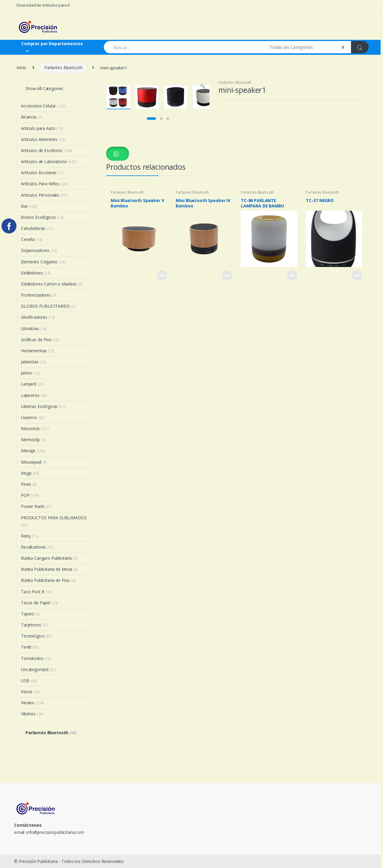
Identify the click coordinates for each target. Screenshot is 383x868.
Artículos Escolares (43, 173)
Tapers (30, 614)
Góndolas (34, 328)
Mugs (30, 473)
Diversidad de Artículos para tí (43, 5)
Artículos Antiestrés (43, 139)
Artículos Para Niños (44, 184)
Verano (32, 703)
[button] (118, 257)
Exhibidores (36, 273)
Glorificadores (38, 317)
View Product (162, 379)
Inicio (21, 67)
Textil (30, 647)
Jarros (30, 373)
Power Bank (36, 506)
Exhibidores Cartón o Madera (51, 284)
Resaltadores (37, 547)
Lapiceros (34, 395)
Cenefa (31, 239)
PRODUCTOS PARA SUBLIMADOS (54, 521)
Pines (29, 484)
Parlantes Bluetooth (63, 67)
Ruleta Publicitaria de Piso (48, 580)
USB (29, 680)
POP (30, 495)
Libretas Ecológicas (43, 406)
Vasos (31, 692)
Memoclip (33, 440)
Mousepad (34, 462)
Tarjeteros (35, 625)
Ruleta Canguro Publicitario (49, 558)
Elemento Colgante (43, 262)
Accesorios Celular (43, 106)
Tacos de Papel (39, 603)
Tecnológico (37, 636)
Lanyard (32, 384)
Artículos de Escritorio (46, 150)
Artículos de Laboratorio (49, 161)
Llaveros (33, 417)
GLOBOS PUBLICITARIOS (48, 306)
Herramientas (38, 351)
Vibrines (32, 714)
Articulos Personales (44, 195)
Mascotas (35, 428)
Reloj (30, 536)
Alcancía (31, 117)
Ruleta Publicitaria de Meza (49, 569)
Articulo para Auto (42, 128)
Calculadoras (37, 228)
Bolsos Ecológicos (42, 217)
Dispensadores (39, 250)
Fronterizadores (39, 295)
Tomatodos (36, 658)
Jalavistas (34, 362)
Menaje (33, 451)
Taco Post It (37, 592)
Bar (29, 206)
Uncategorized (39, 669)
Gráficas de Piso (40, 340)
